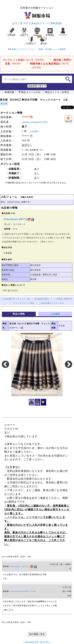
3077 (23, 219)
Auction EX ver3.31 (37, 642)
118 (45, 122)
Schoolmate (16, 566)
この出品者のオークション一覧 (15, 299)
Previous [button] (5, 365)
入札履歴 (34, 132)
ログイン (43, 23)
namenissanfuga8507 (32, 122)
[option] (37, 365)
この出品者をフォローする (51, 303)
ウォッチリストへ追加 (24, 303)
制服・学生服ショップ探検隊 (52, 49)
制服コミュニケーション (23, 49)
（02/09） (24, 60)
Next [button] (69, 365)
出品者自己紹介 (42, 299)
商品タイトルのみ (30, 92)
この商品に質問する (63, 299)
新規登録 (56, 23)
